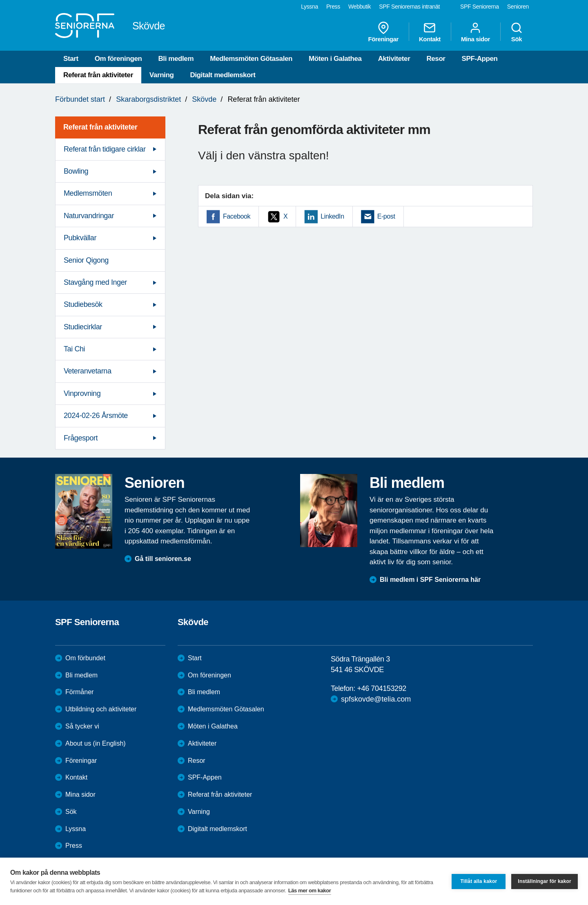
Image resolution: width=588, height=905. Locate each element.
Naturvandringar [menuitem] (89, 216)
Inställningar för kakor (545, 881)
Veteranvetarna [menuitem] (88, 371)
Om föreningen (118, 59)
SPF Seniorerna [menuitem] (480, 7)
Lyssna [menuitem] (310, 7)
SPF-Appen (480, 59)
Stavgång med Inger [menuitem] (95, 282)
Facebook (237, 216)
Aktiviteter (394, 59)
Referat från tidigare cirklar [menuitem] (105, 149)
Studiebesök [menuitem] (83, 304)
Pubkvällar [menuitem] (80, 238)
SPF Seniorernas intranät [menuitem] (409, 7)
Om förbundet (85, 658)
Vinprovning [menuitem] (82, 393)
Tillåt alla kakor (479, 881)
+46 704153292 (381, 688)
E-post (386, 216)
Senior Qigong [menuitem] (86, 260)
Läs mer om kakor (310, 890)
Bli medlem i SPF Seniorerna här (430, 580)
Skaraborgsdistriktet (148, 99)
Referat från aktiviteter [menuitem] (100, 127)
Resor (436, 59)
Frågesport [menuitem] (81, 438)
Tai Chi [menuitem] (74, 349)
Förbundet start (80, 99)
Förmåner (79, 692)
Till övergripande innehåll (0, 0)
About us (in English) (96, 743)
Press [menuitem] (333, 7)
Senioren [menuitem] (518, 7)
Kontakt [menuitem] (430, 32)
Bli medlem (176, 59)
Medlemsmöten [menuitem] (88, 193)
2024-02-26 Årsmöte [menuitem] (96, 416)
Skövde (204, 99)
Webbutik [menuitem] (360, 7)
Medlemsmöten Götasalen (251, 59)
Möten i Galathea (335, 59)
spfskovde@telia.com (376, 699)
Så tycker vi (82, 726)
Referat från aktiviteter (98, 75)
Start (71, 59)
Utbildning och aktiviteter (101, 709)
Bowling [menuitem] (76, 171)
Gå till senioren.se (163, 559)
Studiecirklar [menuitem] (83, 327)
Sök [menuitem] (517, 32)
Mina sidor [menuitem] (476, 32)
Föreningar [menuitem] (383, 32)
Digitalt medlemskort (223, 75)
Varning (162, 75)
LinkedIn (332, 216)
